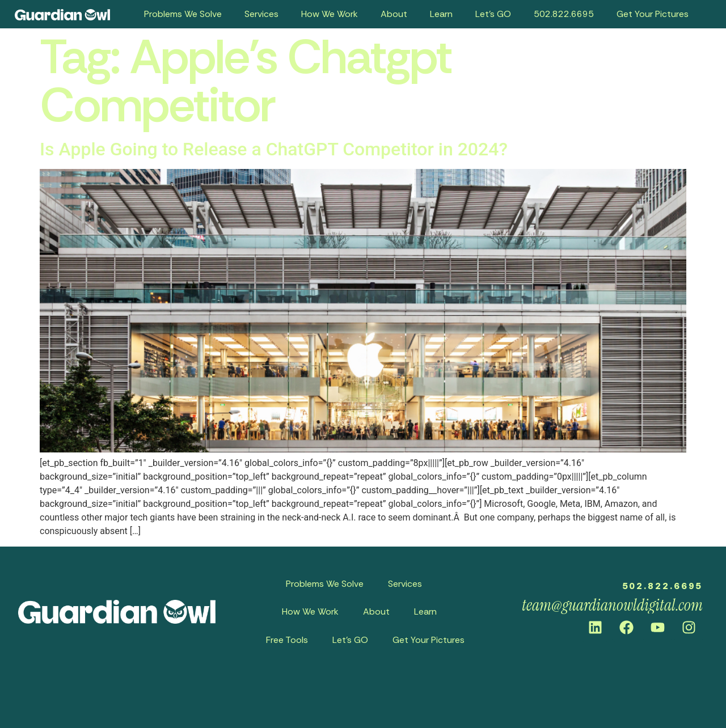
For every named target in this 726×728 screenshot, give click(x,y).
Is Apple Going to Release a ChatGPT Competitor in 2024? (274, 149)
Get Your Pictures (653, 14)
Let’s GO (493, 14)
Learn (441, 14)
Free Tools (287, 640)
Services (261, 14)
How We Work (330, 14)
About (394, 14)
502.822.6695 (564, 14)
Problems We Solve (183, 14)
